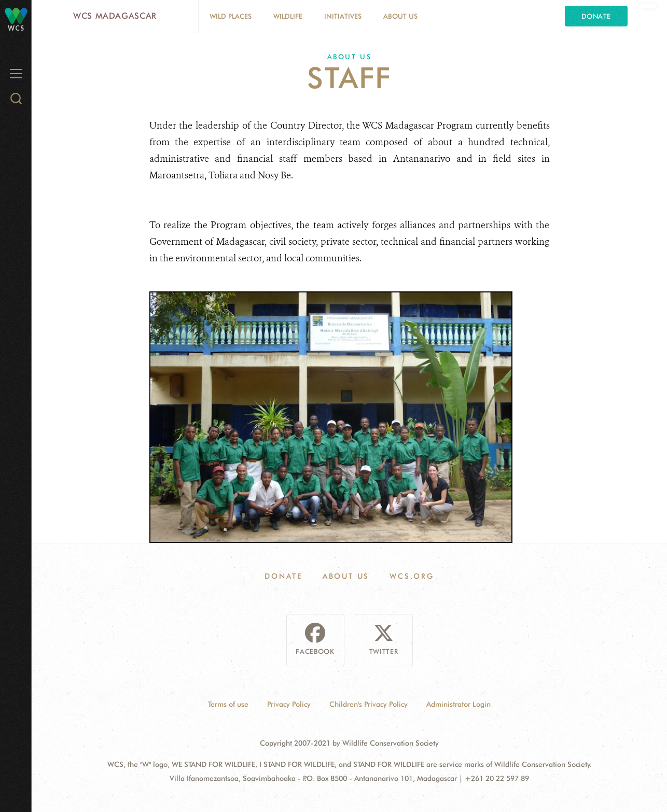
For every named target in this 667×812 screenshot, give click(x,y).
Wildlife (288, 16)
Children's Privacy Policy (369, 704)
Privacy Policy (289, 704)
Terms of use (228, 704)
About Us (400, 16)
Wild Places (231, 16)
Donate (596, 16)
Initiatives (343, 16)
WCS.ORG (412, 576)
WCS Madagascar (115, 16)
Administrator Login (458, 704)
